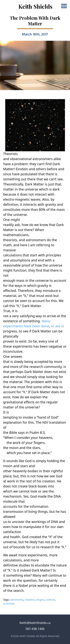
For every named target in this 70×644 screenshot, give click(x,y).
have (28, 326)
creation (30, 600)
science (50, 600)
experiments (13, 326)
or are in (58, 326)
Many (46, 321)
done (45, 326)
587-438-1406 (35, 629)
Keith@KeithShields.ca (35, 623)
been (36, 326)
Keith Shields (35, 6)
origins (40, 600)
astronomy (17, 600)
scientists (9, 604)
